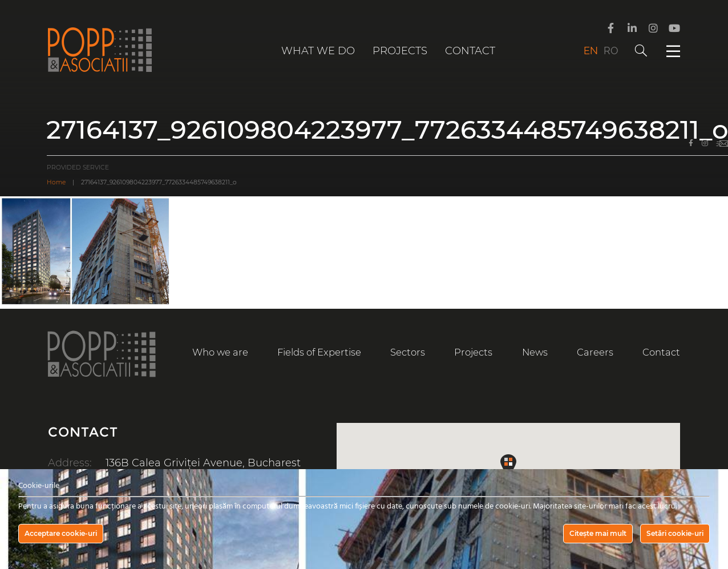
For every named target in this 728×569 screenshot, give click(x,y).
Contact (470, 51)
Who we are (220, 352)
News (535, 352)
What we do (318, 51)
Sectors (408, 352)
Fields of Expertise (319, 352)
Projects (400, 51)
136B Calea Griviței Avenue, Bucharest (203, 463)
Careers (595, 352)
